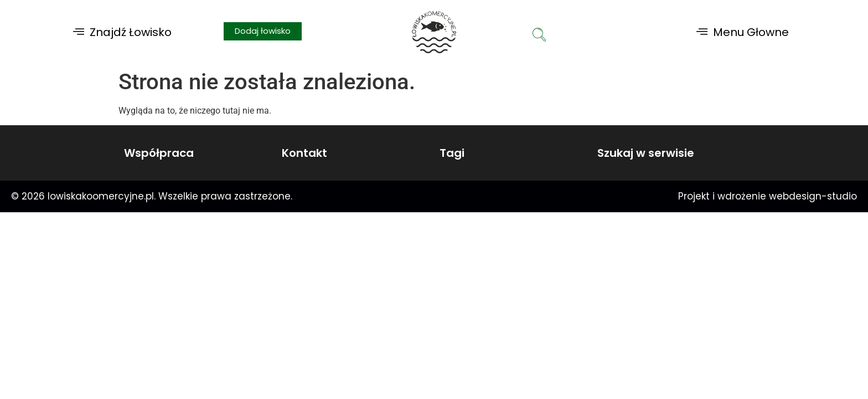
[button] (122, 32)
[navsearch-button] (539, 36)
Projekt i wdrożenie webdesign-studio (768, 196)
